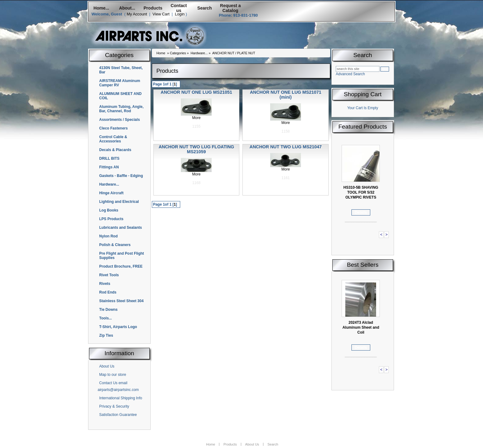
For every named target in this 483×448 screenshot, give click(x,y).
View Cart (161, 14)
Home (161, 53)
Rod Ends (108, 292)
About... (127, 8)
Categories (178, 53)
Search (205, 8)
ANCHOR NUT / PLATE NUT (234, 53)
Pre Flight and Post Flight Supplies (122, 256)
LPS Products (111, 219)
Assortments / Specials (120, 120)
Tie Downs (108, 310)
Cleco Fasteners (114, 128)
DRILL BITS (109, 158)
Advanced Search (350, 74)
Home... (101, 8)
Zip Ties (106, 335)
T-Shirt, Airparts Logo (118, 327)
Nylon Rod (108, 236)
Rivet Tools (109, 275)
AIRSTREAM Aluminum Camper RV (120, 83)
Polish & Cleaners (115, 245)
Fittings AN (109, 167)
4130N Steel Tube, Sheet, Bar (121, 70)
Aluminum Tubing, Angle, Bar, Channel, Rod (121, 109)
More (196, 118)
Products (153, 8)
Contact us (179, 8)
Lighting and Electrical (119, 202)
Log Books (109, 210)
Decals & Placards (115, 150)
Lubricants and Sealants (121, 228)
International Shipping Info (121, 398)
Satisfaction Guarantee (118, 415)
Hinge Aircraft (111, 193)
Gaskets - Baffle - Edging (121, 176)
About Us (107, 366)
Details (361, 212)
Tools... (106, 318)
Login (180, 14)
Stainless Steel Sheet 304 (121, 301)
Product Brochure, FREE (121, 266)
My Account (137, 14)
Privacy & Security (114, 406)
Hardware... (109, 184)
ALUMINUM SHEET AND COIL (120, 96)
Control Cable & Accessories (113, 139)
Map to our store (113, 375)
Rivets (105, 284)
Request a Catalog (230, 8)
